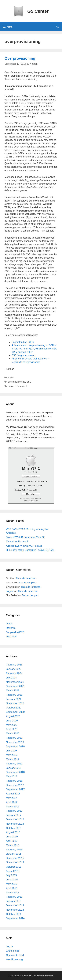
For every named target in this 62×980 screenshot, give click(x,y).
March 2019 (13, 759)
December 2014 (15, 905)
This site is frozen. (26, 578)
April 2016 (12, 841)
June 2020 (12, 721)
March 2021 (13, 690)
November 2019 (15, 742)
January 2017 (14, 815)
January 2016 (14, 854)
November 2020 (15, 703)
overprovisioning (17, 382)
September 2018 (15, 772)
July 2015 (11, 875)
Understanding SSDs (23, 342)
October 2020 (14, 708)
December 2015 (15, 858)
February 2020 (14, 738)
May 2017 (12, 798)
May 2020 (12, 725)
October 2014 (14, 914)
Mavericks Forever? (17, 542)
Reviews (11, 628)
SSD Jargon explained (23, 355)
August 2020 (13, 716)
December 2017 (15, 785)
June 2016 (12, 837)
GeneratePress (46, 975)
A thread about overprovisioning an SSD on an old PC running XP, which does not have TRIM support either (34, 349)
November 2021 (15, 682)
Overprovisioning (20, 58)
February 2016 (14, 850)
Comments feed (15, 955)
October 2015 (14, 867)
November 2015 (15, 862)
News (11, 378)
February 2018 (14, 781)
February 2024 (14, 673)
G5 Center (38, 11)
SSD (29, 382)
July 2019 (11, 751)
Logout (10, 591)
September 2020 (15, 712)
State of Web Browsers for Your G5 (26, 537)
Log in (9, 946)
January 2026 (14, 669)
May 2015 (12, 884)
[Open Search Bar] (58, 27)
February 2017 (14, 811)
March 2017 (13, 807)
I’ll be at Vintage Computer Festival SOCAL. (30, 550)
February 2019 (14, 764)
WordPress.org (14, 959)
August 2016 (13, 832)
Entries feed (13, 951)
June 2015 (12, 880)
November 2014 (15, 910)
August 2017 (13, 794)
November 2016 (15, 824)
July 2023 (11, 678)
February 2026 (14, 665)
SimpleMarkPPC (15, 632)
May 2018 (12, 776)
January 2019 (14, 768)
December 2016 (15, 819)
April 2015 (12, 888)
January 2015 (14, 901)
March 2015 (13, 893)
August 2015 (13, 871)
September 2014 (15, 918)
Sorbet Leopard (28, 583)
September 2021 (15, 686)
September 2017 (15, 789)
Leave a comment (17, 386)
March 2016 (13, 845)
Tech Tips (11, 637)
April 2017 (12, 802)
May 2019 (12, 755)
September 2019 (15, 746)
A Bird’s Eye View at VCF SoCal (24, 546)
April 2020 (12, 729)
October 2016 (14, 828)
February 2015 (14, 897)
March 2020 (13, 733)
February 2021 (14, 695)
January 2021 (14, 699)
